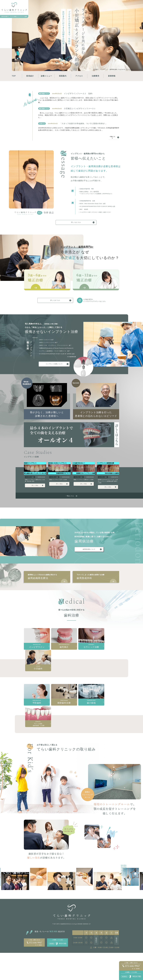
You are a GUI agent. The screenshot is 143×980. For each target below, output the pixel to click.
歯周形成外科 (98, 581)
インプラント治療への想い (67, 960)
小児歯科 (96, 953)
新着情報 (112, 76)
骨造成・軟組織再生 (65, 956)
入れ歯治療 (96, 963)
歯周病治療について (88, 553)
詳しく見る (35, 488)
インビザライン (112, 960)
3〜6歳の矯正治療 (49, 956)
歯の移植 (111, 953)
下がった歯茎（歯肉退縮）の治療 (98, 967)
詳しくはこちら (76, 225)
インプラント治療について (54, 367)
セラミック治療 (112, 963)
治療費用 (95, 76)
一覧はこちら (112, 139)
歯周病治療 (82, 953)
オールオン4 (63, 963)
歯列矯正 (111, 956)
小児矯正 (47, 953)
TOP (14, 76)
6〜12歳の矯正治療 (50, 960)
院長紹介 (30, 76)
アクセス (79, 76)
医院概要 (27, 956)
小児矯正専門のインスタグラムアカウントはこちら (87, 303)
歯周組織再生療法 (49, 581)
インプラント (63, 953)
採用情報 (36, 956)
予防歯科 (96, 956)
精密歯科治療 (97, 960)
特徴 (35, 953)
